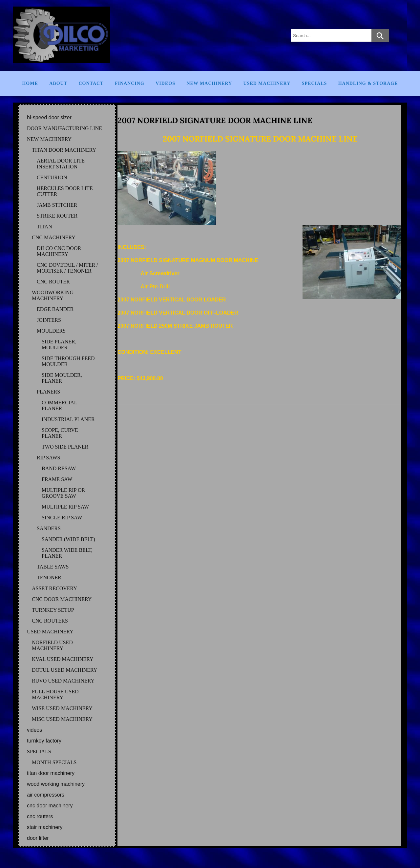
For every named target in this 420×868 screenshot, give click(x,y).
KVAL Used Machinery (63, 659)
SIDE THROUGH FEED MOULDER (68, 361)
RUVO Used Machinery (63, 681)
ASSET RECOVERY (54, 588)
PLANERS (48, 392)
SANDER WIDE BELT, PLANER (67, 553)
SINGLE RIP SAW (62, 518)
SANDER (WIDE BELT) (68, 539)
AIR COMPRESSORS (46, 795)
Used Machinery (267, 83)
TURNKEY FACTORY (44, 741)
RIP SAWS (48, 458)
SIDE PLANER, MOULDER (59, 345)
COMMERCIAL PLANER (59, 405)
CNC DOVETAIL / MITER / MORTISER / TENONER (67, 268)
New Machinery (209, 83)
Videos (165, 83)
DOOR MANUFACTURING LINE (64, 128)
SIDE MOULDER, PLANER (62, 378)
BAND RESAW (59, 468)
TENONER (49, 578)
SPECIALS (39, 752)
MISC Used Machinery (62, 719)
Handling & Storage (368, 83)
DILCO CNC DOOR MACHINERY (59, 251)
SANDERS (49, 528)
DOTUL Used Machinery (64, 670)
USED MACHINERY (50, 632)
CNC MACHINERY (54, 237)
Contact (91, 83)
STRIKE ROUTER (57, 216)
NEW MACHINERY (49, 139)
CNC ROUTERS (50, 621)
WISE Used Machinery (62, 708)
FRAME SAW (57, 479)
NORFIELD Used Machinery (52, 645)
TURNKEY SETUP (53, 610)
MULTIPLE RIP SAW (65, 507)
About (58, 83)
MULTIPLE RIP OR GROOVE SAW (63, 493)
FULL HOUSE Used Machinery (55, 694)
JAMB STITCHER (57, 205)
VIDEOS (34, 730)
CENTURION (52, 177)
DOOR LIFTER (38, 838)
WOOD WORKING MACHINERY (56, 784)
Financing (130, 83)
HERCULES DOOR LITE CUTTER (65, 191)
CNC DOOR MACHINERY (62, 599)
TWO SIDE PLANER (65, 447)
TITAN (44, 227)
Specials (314, 83)
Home (30, 83)
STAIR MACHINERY (45, 827)
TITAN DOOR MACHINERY (64, 150)
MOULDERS (51, 331)
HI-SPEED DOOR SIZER (49, 117)
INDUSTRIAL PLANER (68, 419)
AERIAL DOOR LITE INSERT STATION (61, 164)
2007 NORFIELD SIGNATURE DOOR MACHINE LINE (215, 120)
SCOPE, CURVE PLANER (60, 433)
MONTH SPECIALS (54, 762)
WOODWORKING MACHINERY (53, 295)
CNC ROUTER (53, 282)
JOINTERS (49, 320)
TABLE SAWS (53, 567)
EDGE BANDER (55, 309)
